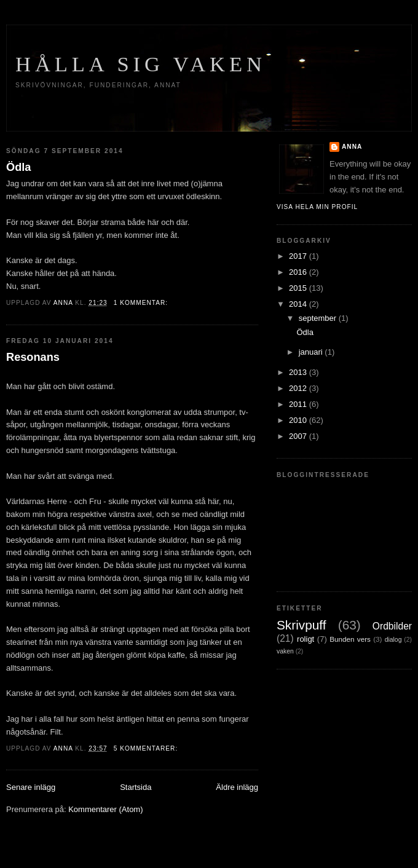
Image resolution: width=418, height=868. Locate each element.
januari (312, 352)
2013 (299, 372)
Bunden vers (350, 639)
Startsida (136, 787)
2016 (299, 272)
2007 (299, 436)
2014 (299, 304)
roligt (306, 639)
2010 (299, 420)
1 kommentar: (142, 303)
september (319, 318)
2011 (299, 404)
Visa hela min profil (317, 207)
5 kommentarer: (147, 748)
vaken (285, 651)
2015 (299, 288)
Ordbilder (392, 626)
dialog (393, 640)
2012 (299, 388)
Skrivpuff (302, 625)
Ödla (18, 167)
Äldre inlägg (237, 787)
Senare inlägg (31, 787)
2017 (299, 256)
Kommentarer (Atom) (105, 809)
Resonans (33, 357)
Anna (352, 147)
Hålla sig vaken (141, 64)
